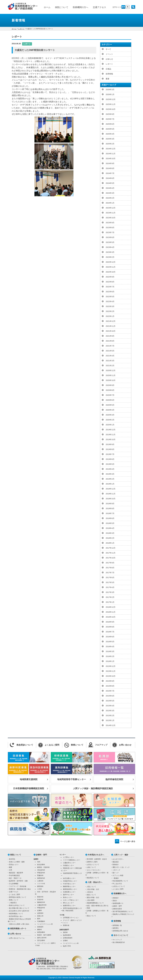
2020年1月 (110, 425)
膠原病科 (40, 886)
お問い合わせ (16, 934)
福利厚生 (116, 928)
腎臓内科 (40, 875)
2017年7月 (110, 573)
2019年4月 (110, 469)
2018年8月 (110, 508)
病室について (91, 895)
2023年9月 (110, 223)
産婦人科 (40, 916)
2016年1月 (110, 661)
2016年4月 (110, 647)
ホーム (47, 7)
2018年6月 (110, 518)
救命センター (68, 897)
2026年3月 (110, 90)
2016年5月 (110, 642)
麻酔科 (40, 930)
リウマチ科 (41, 884)
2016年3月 (110, 651)
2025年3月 (110, 139)
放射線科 (40, 927)
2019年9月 (110, 444)
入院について (91, 887)
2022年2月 (110, 311)
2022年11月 (111, 267)
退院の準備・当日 (93, 898)
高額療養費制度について (95, 903)
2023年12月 (111, 208)
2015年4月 (110, 706)
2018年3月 (110, 533)
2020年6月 (110, 400)
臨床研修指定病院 (114, 779)
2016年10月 (111, 617)
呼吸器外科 (41, 908)
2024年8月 (110, 168)
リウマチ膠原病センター (72, 860)
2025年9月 (110, 114)
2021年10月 (111, 331)
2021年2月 (110, 366)
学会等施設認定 (14, 875)
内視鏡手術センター (70, 881)
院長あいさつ (14, 865)
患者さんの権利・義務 (17, 862)
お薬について (91, 867)
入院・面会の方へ (95, 882)
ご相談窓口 (13, 903)
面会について (91, 916)
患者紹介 (116, 898)
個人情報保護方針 (119, 942)
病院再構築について (16, 914)
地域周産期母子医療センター (72, 779)
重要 (108, 79)
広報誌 (108, 69)
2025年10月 (111, 109)
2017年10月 (111, 558)
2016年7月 (110, 632)
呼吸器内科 (41, 873)
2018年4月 (110, 528)
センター (63, 855)
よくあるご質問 (14, 895)
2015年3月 (110, 711)
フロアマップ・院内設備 (18, 886)
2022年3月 (110, 306)
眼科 (39, 919)
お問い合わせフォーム (17, 938)
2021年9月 (110, 336)
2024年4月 (110, 188)
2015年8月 (110, 686)
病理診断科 (41, 932)
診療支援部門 (64, 930)
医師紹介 (116, 865)
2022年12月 (111, 262)
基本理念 (12, 859)
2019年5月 (110, 464)
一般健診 (116, 878)
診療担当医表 (117, 909)
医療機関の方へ (81, 7)
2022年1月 (110, 316)
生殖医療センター (69, 892)
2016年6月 (110, 637)
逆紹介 (115, 901)
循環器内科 (41, 878)
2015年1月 (110, 720)
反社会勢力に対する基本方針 (19, 911)
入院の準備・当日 (93, 889)
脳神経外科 (41, 902)
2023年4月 (110, 247)
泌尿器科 (40, 913)
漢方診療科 (41, 940)
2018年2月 (110, 538)
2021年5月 (110, 351)
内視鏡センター (69, 865)
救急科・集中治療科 (44, 935)
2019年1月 (110, 484)
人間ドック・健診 (121, 855)
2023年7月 (110, 232)
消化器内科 (41, 870)
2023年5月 (110, 242)
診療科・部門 (41, 855)
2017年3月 (110, 592)
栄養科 (65, 941)
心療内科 (40, 881)
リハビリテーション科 (45, 924)
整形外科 (40, 897)
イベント (109, 54)
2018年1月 (110, 543)
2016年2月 (110, 656)
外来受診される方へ (96, 855)
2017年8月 (110, 568)
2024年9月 (110, 163)
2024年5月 (110, 183)
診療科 (36, 859)
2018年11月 (111, 494)
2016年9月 (110, 622)
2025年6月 (110, 124)
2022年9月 (110, 277)
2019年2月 (110, 479)
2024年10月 (111, 159)
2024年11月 (111, 154)
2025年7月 (110, 119)
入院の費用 (90, 900)
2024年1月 (110, 203)
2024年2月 (110, 198)
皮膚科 (40, 910)
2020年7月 (110, 395)
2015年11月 (111, 671)
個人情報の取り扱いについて (19, 908)
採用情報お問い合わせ (120, 931)
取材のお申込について (17, 905)
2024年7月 (110, 173)
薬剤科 (65, 932)
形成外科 (40, 900)
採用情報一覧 (117, 925)
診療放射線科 (68, 938)
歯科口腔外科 (42, 938)
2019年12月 (111, 430)
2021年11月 (111, 326)
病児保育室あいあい (16, 916)
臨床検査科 (67, 935)
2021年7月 (110, 346)
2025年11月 (111, 104)
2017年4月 (110, 587)
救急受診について (93, 878)
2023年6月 (110, 237)
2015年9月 (110, 681)
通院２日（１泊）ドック (121, 867)
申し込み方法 (117, 884)
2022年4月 (110, 301)
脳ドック (116, 873)
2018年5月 (110, 523)
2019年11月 (111, 435)
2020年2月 (110, 420)
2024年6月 (110, 178)
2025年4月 (110, 134)
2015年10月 (111, 676)
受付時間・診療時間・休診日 (97, 859)
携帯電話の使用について (18, 897)
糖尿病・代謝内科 (43, 867)
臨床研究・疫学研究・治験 (18, 881)
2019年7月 (110, 454)
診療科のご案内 (92, 862)
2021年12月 (111, 321)
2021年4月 (110, 356)
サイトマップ (117, 940)
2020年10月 (111, 380)
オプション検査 (118, 875)
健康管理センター (69, 906)
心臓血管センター (69, 863)
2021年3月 (110, 361)
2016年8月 (110, 627)
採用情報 (109, 74)
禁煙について (14, 900)
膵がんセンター (69, 903)
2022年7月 (110, 287)
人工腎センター (69, 857)
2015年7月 (110, 691)
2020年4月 (110, 410)
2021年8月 (110, 341)
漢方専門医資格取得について (123, 912)
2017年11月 (111, 553)
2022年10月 (111, 272)
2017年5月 (110, 582)
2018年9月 (110, 504)
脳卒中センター (69, 895)
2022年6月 (110, 292)
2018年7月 (110, 513)
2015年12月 (111, 666)
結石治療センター (69, 878)
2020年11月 (111, 375)
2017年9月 (110, 563)
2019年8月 (110, 449)
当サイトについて (121, 935)
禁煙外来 (66, 925)
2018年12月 (111, 489)
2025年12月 (111, 99)
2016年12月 (111, 607)
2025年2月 (110, 144)
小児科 (40, 889)
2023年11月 (111, 213)
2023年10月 (111, 218)
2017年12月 (111, 548)
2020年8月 (110, 390)
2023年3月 (110, 252)
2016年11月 (111, 612)
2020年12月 (111, 370)
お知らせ (109, 59)
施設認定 (116, 862)
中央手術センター (69, 884)
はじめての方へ (118, 859)
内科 (39, 862)
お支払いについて (93, 865)
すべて (108, 49)
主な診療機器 (14, 884)
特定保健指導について (120, 881)
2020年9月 (110, 385)
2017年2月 (110, 597)
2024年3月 (110, 193)
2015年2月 (110, 716)
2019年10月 (111, 439)
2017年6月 (110, 577)
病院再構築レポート (18, 929)
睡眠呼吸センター (69, 886)
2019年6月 (110, 459)
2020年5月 (110, 405)
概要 (11, 867)
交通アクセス (99, 7)
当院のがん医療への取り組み (19, 924)
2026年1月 (110, 94)
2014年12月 (111, 725)
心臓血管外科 (42, 905)
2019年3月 (110, 474)
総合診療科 (41, 865)
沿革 (11, 870)
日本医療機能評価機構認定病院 (29, 788)
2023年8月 (110, 228)
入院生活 (90, 892)
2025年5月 (110, 129)
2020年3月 (110, 415)
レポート (21, 29)
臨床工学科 (67, 946)
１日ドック (116, 870)
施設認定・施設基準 (16, 873)
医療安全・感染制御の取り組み (20, 889)
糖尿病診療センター (70, 889)
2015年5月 (110, 701)
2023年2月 (110, 257)
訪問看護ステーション (71, 918)
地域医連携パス (118, 903)
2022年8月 (110, 282)
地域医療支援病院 (29, 779)
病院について (62, 7)
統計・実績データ (15, 878)
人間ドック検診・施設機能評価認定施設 (93, 788)
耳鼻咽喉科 (41, 921)
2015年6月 (110, 696)
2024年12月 (111, 149)
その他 (62, 915)
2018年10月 (111, 499)
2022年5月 (110, 297)
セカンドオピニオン (94, 870)
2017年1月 (110, 602)
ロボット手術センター (71, 900)
